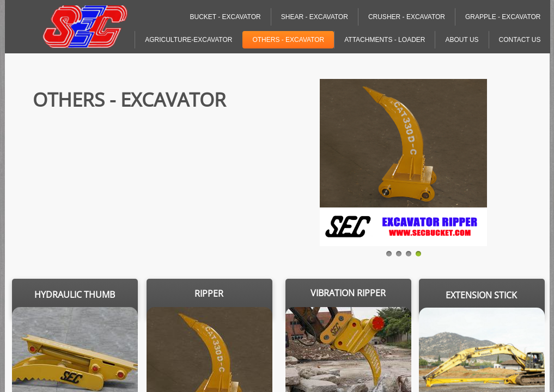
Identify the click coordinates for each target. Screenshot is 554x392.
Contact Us (520, 40)
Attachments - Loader (385, 40)
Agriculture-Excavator (188, 40)
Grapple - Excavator (503, 17)
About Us (462, 40)
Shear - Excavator (315, 17)
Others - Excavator (288, 40)
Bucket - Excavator (225, 17)
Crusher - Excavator (407, 17)
